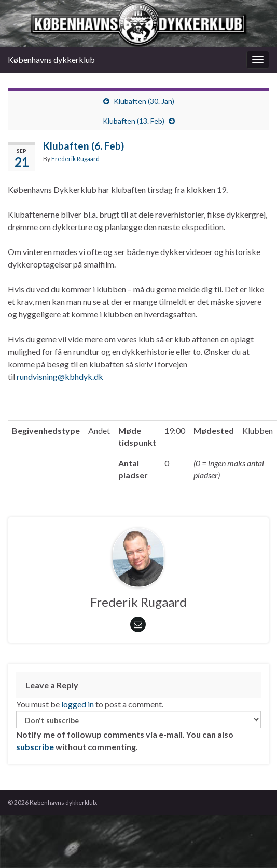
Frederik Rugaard (75, 159)
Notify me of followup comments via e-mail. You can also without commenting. (138, 731)
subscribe (35, 747)
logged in (78, 704)
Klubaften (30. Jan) (144, 101)
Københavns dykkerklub (51, 59)
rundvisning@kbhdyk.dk (60, 376)
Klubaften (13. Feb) (134, 121)
